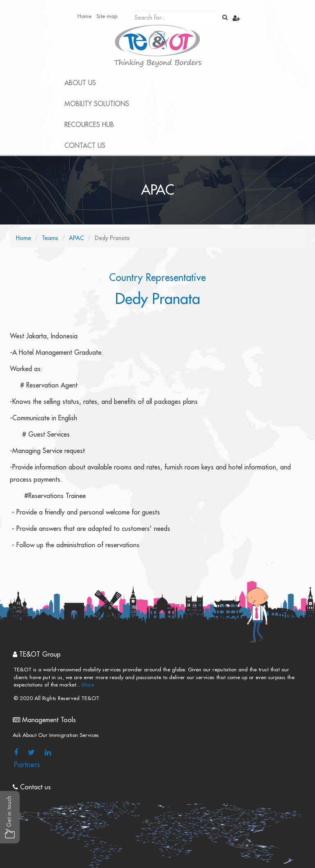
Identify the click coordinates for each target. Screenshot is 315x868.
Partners (27, 765)
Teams (50, 238)
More (87, 685)
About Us (80, 83)
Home (84, 16)
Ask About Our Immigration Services (56, 735)
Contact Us (85, 146)
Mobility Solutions (97, 104)
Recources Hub (89, 125)
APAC (76, 238)
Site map (107, 16)
